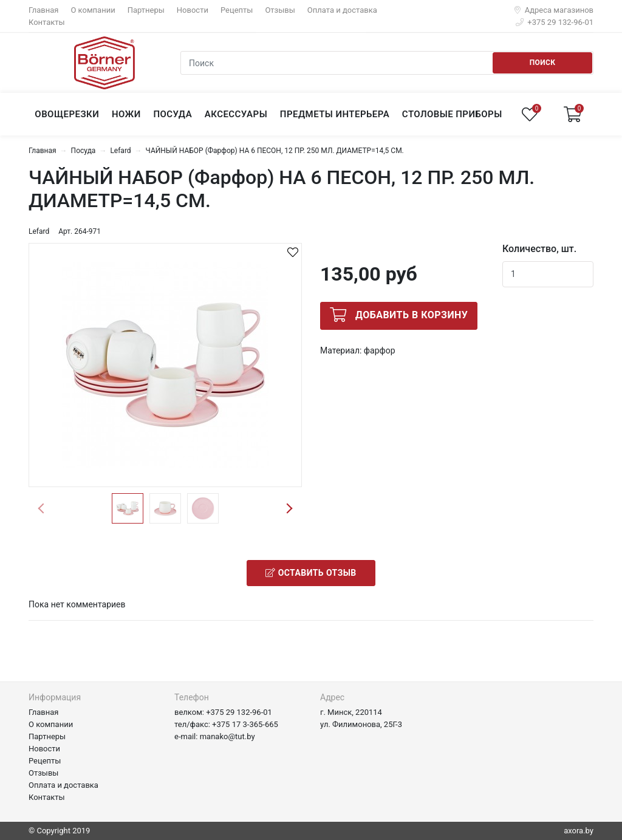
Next (289, 508)
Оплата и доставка (342, 10)
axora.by (579, 831)
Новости (193, 10)
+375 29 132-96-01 (555, 22)
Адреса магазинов (554, 10)
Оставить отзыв (311, 573)
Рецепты (237, 10)
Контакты (47, 22)
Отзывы (280, 10)
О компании (93, 10)
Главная (43, 10)
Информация (55, 697)
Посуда (84, 151)
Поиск (543, 63)
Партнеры (146, 10)
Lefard (120, 151)
